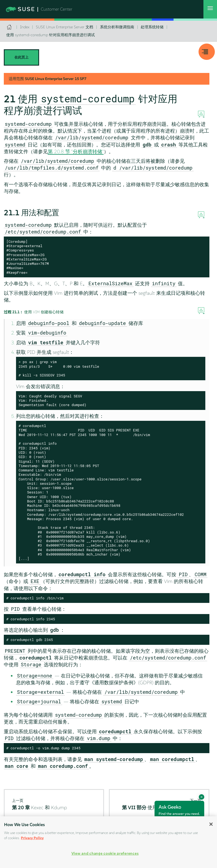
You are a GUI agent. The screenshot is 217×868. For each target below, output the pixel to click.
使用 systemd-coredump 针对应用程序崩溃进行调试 (51, 35)
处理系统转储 (152, 27)
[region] (108, 842)
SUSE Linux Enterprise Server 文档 (65, 27)
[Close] (211, 824)
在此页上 (21, 57)
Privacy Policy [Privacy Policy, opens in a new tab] (32, 838)
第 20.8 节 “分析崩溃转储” (76, 151)
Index (25, 27)
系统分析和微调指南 (117, 27)
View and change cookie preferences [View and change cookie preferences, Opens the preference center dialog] (105, 853)
